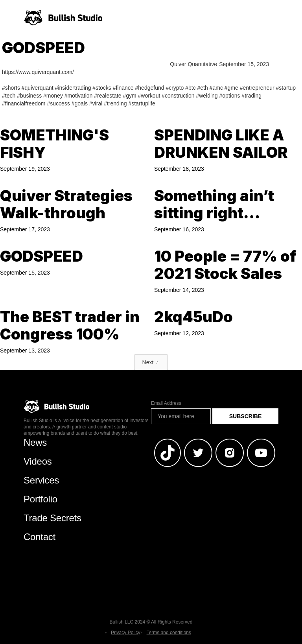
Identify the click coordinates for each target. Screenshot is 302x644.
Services (41, 480)
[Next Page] (151, 362)
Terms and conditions (169, 633)
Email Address (166, 403)
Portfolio (41, 499)
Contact (40, 537)
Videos (38, 461)
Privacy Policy (126, 633)
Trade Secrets (52, 518)
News (35, 442)
